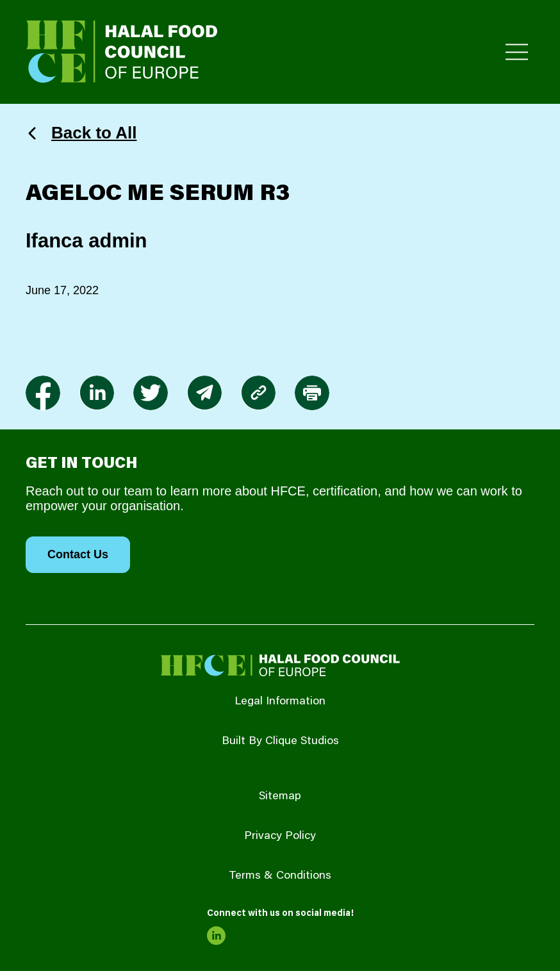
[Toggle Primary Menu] (517, 52)
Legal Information (280, 702)
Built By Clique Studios (280, 742)
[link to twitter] (151, 393)
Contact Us (78, 554)
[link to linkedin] (97, 393)
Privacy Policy (280, 836)
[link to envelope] (204, 393)
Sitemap (280, 797)
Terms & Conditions (280, 876)
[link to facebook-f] (43, 393)
